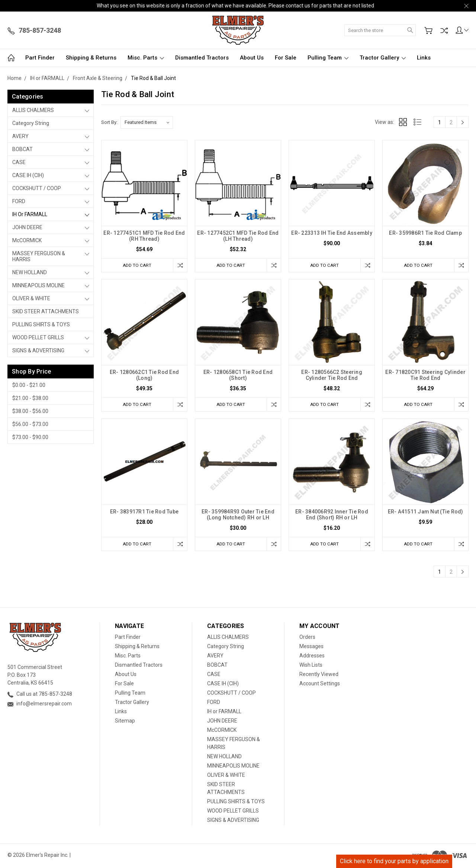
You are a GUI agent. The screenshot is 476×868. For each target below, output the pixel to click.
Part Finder (40, 58)
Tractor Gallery (383, 58)
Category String (31, 123)
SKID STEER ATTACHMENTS (46, 311)
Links (424, 58)
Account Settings (320, 685)
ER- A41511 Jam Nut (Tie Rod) (426, 513)
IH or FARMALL (30, 214)
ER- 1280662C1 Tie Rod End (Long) (144, 376)
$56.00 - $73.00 (30, 424)
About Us (252, 58)
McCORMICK (27, 240)
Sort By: (109, 122)
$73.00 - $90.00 (30, 437)
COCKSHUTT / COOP (37, 188)
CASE (19, 162)
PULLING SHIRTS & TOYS (41, 324)
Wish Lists (311, 667)
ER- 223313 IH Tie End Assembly (332, 233)
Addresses (312, 657)
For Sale (286, 58)
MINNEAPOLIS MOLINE (38, 285)
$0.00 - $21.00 (29, 385)
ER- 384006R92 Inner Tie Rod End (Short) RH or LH (332, 516)
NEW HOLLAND (30, 272)
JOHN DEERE (27, 227)
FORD (19, 201)
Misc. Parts (146, 58)
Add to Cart (136, 265)
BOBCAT (22, 149)
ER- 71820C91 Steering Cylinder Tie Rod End (425, 376)
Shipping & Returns (91, 58)
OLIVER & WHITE (31, 298)
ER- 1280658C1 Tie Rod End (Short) (238, 376)
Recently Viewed (319, 676)
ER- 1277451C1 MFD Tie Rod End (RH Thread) (144, 236)
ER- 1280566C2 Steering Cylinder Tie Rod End (332, 376)
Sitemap (125, 723)
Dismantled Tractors (202, 58)
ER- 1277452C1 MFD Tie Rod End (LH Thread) (238, 236)
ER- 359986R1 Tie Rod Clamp (425, 233)
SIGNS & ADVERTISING (38, 350)
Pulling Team (328, 58)
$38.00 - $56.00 (30, 411)
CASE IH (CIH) (28, 175)
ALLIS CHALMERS (33, 110)
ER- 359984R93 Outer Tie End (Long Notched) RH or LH (238, 516)
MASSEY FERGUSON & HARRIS (39, 256)
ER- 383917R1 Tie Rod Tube (144, 513)
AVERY (20, 136)
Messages (311, 648)
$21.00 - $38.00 (30, 398)
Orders (307, 639)
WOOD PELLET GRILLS (38, 337)
